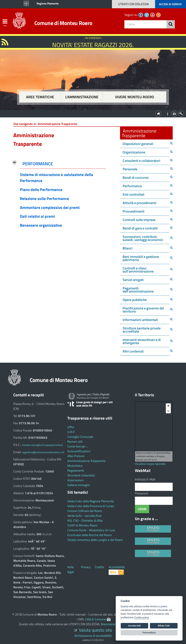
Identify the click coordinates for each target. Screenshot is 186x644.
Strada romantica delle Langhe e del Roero (95, 540)
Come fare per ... (78, 446)
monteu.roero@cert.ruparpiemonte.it (42, 445)
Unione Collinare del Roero (85, 511)
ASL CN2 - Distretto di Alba (85, 520)
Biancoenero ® (111, 624)
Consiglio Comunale (80, 437)
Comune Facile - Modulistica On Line (91, 530)
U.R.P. (71, 432)
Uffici (71, 427)
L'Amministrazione (90, 113)
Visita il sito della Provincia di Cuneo (91, 506)
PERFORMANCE (38, 164)
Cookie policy (142, 618)
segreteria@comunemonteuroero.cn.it (43, 452)
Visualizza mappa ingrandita (150, 464)
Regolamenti (76, 471)
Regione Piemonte (48, 3)
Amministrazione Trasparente (86, 461)
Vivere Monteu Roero (135, 97)
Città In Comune (95, 619)
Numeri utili (75, 442)
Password (141, 493)
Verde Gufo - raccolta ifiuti (84, 516)
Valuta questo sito (96, 630)
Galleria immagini (79, 485)
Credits (99, 567)
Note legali (71, 569)
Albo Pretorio (76, 456)
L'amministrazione (82, 97)
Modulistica (75, 466)
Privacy (86, 567)
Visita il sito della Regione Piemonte (91, 501)
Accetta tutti (134, 626)
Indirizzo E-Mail (145, 479)
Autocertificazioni (79, 451)
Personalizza (149, 633)
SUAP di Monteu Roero (83, 525)
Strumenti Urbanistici (81, 475)
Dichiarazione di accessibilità (93, 636)
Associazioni (75, 480)
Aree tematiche (40, 97)
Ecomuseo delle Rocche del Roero (90, 535)
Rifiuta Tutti (164, 626)
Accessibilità (117, 567)
